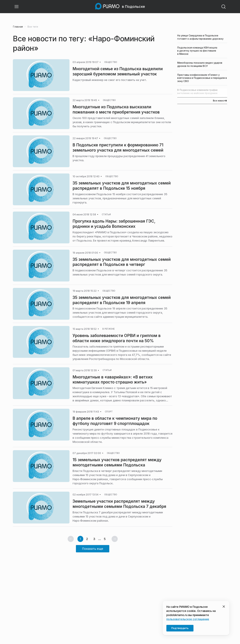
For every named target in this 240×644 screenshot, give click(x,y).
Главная (18, 27)
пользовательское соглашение (188, 619)
